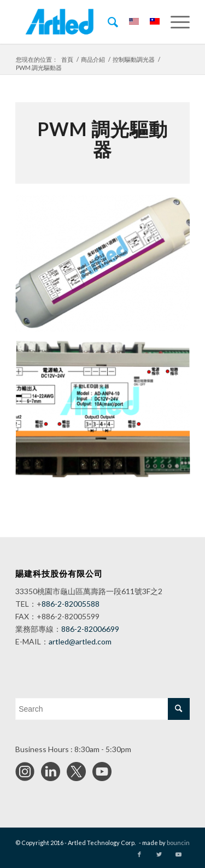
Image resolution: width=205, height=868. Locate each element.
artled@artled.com (80, 641)
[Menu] (175, 22)
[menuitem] (107, 22)
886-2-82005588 (71, 604)
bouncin (178, 843)
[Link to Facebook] (139, 854)
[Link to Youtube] (178, 854)
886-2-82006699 (90, 629)
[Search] (107, 22)
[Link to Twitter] (159, 854)
